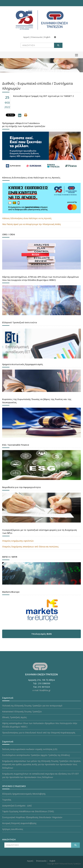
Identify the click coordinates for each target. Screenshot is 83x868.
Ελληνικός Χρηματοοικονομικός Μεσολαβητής (24, 794)
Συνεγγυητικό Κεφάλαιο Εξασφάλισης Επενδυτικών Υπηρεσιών (32, 817)
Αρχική (26, 37)
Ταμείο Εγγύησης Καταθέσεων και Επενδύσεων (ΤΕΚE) (28, 811)
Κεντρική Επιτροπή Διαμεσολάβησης (19, 823)
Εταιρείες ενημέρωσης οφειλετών (18, 541)
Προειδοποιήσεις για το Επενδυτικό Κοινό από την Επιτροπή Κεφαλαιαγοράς (39, 733)
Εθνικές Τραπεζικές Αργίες (14, 717)
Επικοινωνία (37, 37)
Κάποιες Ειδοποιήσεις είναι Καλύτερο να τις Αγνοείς (27, 218)
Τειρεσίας (7, 800)
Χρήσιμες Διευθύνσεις (13, 829)
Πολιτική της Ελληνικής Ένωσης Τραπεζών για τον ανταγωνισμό (32, 706)
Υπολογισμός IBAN (41, 634)
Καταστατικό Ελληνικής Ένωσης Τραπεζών (22, 712)
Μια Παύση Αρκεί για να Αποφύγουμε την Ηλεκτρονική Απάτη (32, 224)
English (47, 37)
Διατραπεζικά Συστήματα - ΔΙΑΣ (17, 806)
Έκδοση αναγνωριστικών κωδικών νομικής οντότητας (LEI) (30, 749)
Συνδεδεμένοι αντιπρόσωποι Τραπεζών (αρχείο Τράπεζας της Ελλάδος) (36, 755)
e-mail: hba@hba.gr (41, 690)
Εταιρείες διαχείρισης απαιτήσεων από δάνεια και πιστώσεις (30, 547)
